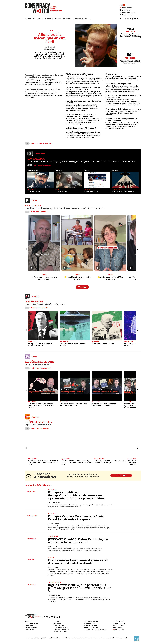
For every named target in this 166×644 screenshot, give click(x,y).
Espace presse (118, 626)
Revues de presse (80, 19)
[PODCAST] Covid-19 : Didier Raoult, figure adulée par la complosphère (78, 541)
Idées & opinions (31, 628)
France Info (53, 546)
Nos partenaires (90, 626)
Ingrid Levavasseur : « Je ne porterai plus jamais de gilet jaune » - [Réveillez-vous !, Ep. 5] (80, 588)
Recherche (120, 622)
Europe (51, 557)
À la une (50, 31)
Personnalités (33, 170)
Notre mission (89, 624)
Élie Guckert (54, 567)
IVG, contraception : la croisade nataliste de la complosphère (123, 96)
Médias (87, 170)
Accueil (28, 19)
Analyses (37, 19)
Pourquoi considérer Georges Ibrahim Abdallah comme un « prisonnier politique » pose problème (76, 495)
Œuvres (115, 170)
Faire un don (120, 630)
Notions (59, 170)
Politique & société (32, 624)
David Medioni (50, 47)
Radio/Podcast (55, 582)
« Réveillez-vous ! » (61, 628)
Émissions (67, 19)
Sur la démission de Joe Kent (118, 84)
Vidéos (58, 19)
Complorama (54, 537)
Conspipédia (48, 19)
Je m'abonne (121, 475)
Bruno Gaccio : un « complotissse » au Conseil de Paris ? (121, 120)
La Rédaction (54, 503)
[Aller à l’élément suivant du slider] (138, 249)
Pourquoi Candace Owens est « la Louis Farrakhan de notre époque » (76, 518)
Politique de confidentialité (95, 630)
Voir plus (82, 287)
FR (121, 5)
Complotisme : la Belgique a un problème (123, 109)
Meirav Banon (54, 524)
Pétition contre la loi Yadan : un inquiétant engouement (80, 75)
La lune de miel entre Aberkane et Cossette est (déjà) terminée (81, 129)
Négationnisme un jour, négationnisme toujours (83, 102)
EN (124, 5)
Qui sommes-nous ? (91, 622)
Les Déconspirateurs (62, 630)
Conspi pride (111, 74)
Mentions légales (91, 628)
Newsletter (118, 628)
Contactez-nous (119, 624)
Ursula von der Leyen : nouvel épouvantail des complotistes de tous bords (78, 562)
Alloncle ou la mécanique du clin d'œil (50, 38)
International (30, 626)
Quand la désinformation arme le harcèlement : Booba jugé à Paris (81, 115)
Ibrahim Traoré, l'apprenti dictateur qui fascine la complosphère (83, 89)
